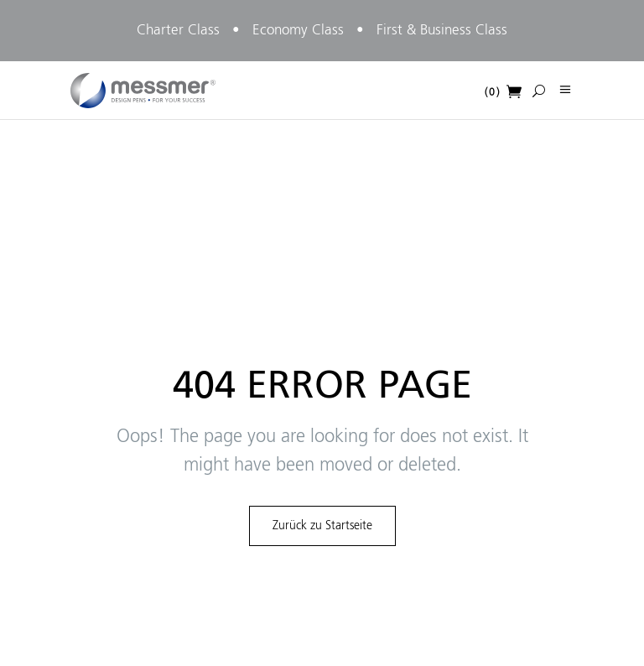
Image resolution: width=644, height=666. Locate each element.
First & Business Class (442, 31)
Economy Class (298, 31)
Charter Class (178, 31)
